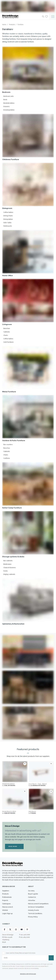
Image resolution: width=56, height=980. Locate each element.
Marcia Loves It (8, 907)
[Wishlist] (47, 16)
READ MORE (14, 846)
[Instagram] (16, 929)
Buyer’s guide (33, 894)
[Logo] (22, 16)
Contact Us (32, 897)
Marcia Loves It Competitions (38, 904)
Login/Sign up (7, 913)
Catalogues (6, 904)
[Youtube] (22, 929)
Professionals (7, 897)
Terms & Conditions (35, 913)
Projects (5, 900)
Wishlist (5, 910)
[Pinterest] (27, 929)
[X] (10, 929)
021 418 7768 (25, 935)
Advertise (32, 900)
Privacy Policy (33, 917)
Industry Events (33, 910)
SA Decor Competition (36, 907)
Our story (31, 891)
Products (5, 894)
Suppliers (6, 891)
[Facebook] (5, 929)
